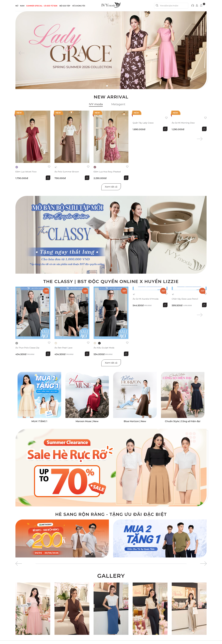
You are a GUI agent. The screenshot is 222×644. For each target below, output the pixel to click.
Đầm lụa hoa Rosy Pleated (107, 172)
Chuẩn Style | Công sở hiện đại (183, 421)
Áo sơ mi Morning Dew (183, 123)
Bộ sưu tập (65, 6)
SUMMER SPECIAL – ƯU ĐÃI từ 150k (42, 6)
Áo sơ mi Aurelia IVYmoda (146, 299)
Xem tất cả (111, 187)
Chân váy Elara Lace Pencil (185, 299)
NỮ (17, 6)
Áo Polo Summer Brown (67, 172)
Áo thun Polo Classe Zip (27, 348)
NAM (22, 6)
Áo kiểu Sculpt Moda (104, 348)
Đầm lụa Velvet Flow (26, 172)
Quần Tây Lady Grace (143, 123)
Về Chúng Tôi (79, 6)
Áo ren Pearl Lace (63, 348)
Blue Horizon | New (135, 421)
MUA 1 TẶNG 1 (39, 421)
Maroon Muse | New (87, 421)
